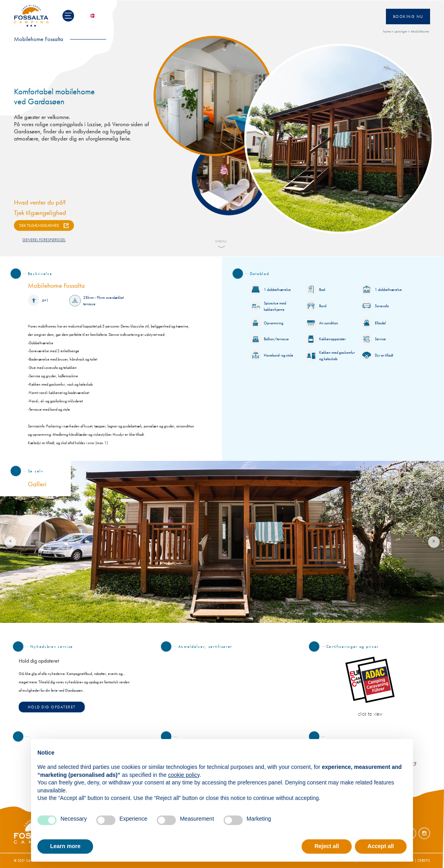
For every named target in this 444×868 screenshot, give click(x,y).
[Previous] (10, 542)
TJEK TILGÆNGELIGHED (39, 225)
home (387, 31)
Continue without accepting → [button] (367, 749)
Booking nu (408, 17)
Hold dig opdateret (52, 707)
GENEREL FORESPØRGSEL (44, 240)
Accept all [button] (381, 846)
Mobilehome (420, 31)
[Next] (434, 542)
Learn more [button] (65, 846)
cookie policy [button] (184, 775)
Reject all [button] (326, 846)
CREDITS (424, 860)
